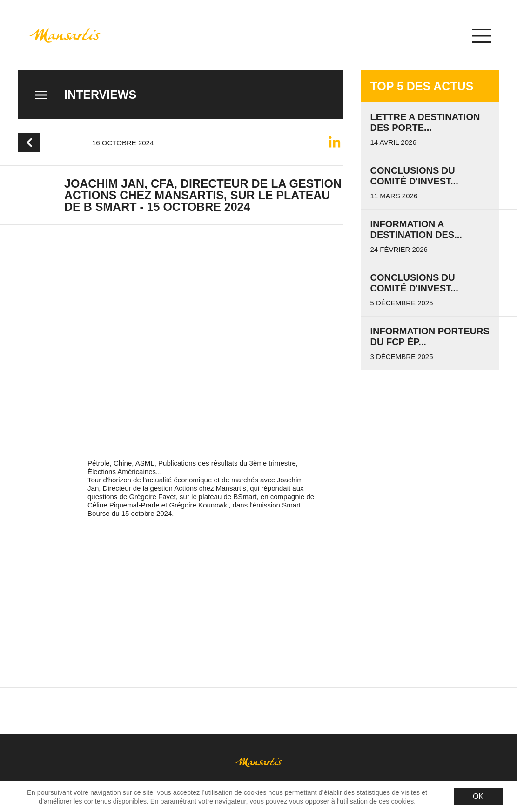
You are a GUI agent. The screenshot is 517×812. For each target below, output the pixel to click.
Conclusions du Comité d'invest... (414, 176)
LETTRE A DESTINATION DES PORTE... (425, 122)
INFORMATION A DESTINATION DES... (416, 229)
